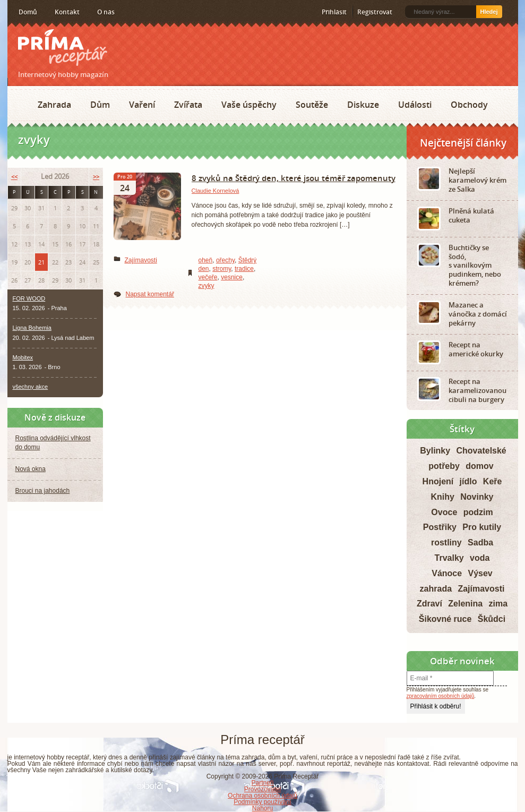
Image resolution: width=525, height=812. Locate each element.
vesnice (232, 277)
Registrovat (375, 12)
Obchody (469, 105)
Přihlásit (334, 12)
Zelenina (465, 604)
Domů (28, 12)
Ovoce (444, 512)
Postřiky (440, 527)
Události (415, 105)
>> (96, 177)
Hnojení (438, 481)
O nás (106, 12)
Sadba (480, 542)
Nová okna (31, 469)
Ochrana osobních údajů (262, 796)
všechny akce (31, 387)
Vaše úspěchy (249, 105)
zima (498, 604)
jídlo (468, 481)
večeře (208, 277)
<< (14, 177)
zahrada (436, 589)
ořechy (225, 260)
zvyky (206, 286)
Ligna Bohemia (32, 328)
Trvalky (449, 558)
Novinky (477, 497)
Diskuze (363, 105)
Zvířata (188, 105)
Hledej (489, 12)
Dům (100, 105)
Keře (493, 481)
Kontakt (67, 12)
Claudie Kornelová (216, 191)
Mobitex (23, 357)
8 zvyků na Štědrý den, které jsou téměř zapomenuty (294, 178)
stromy (222, 269)
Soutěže (312, 105)
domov (479, 466)
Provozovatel (262, 789)
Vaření (142, 105)
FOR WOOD (29, 298)
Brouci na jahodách (43, 491)
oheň (206, 260)
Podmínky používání (262, 802)
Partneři (262, 783)
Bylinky (435, 451)
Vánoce (447, 573)
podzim (478, 512)
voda (480, 558)
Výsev (480, 573)
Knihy (442, 497)
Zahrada (54, 105)
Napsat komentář (150, 294)
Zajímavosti (141, 260)
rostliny (446, 542)
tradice (244, 269)
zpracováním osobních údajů (441, 696)
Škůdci (492, 619)
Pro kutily (482, 527)
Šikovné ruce (445, 619)
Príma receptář (63, 48)
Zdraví (429, 604)
